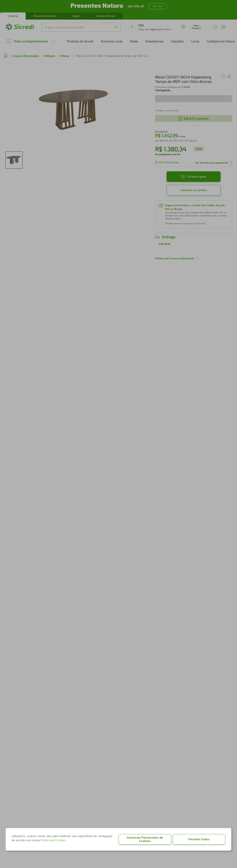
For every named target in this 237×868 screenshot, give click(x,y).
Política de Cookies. (53, 840)
